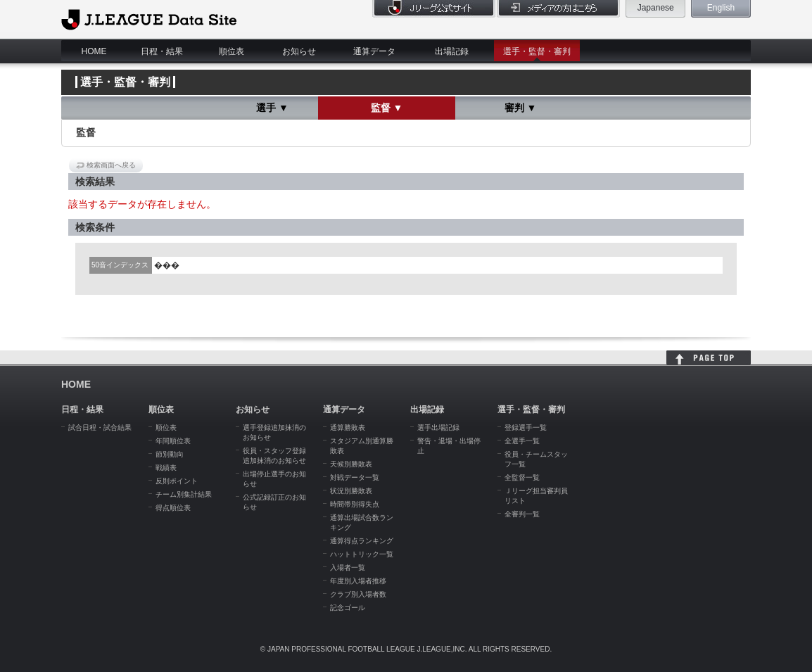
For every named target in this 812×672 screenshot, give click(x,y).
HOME (94, 51)
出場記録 (452, 51)
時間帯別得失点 (355, 504)
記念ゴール (348, 608)
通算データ (374, 51)
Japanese (656, 8)
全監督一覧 (522, 477)
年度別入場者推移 (358, 581)
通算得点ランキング (362, 541)
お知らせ (299, 51)
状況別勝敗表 (351, 491)
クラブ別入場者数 (358, 594)
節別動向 (170, 454)
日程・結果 (162, 51)
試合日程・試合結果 (100, 427)
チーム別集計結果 (184, 494)
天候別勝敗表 (351, 464)
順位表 (231, 51)
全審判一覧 (522, 514)
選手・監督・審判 (537, 51)
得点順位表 (173, 508)
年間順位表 (173, 441)
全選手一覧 (522, 441)
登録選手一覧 (526, 427)
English (721, 8)
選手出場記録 (438, 427)
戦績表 (166, 468)
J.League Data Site (149, 19)
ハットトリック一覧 (362, 554)
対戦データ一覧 (355, 477)
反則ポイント (177, 481)
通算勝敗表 (348, 427)
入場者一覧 (348, 568)
